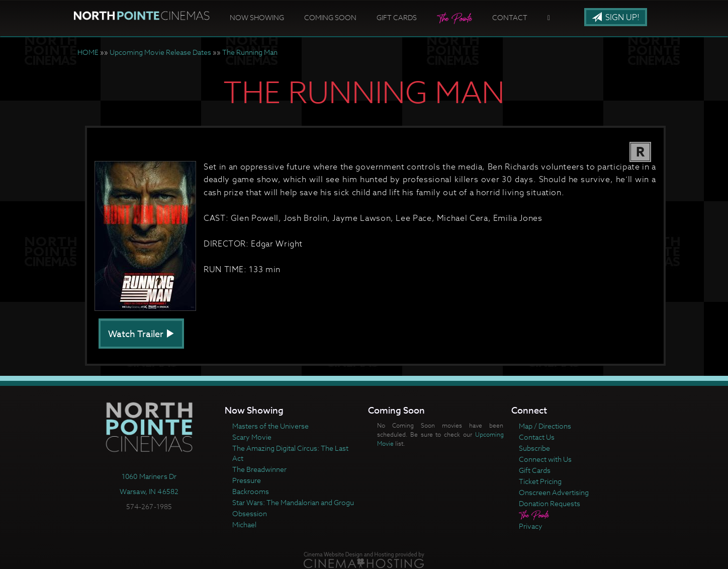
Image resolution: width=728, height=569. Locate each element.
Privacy (531, 526)
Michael (244, 524)
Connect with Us (545, 459)
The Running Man (250, 52)
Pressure (247, 480)
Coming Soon (330, 17)
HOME (88, 52)
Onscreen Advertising (554, 492)
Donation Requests (550, 503)
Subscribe (534, 448)
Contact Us (537, 437)
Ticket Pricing (540, 481)
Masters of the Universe (270, 426)
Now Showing (257, 17)
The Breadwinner (259, 469)
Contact (510, 17)
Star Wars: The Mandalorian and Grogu (293, 502)
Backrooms (251, 491)
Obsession (250, 513)
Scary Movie (252, 437)
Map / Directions (545, 426)
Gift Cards (397, 17)
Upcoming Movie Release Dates (160, 52)
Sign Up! (616, 18)
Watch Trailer (141, 334)
